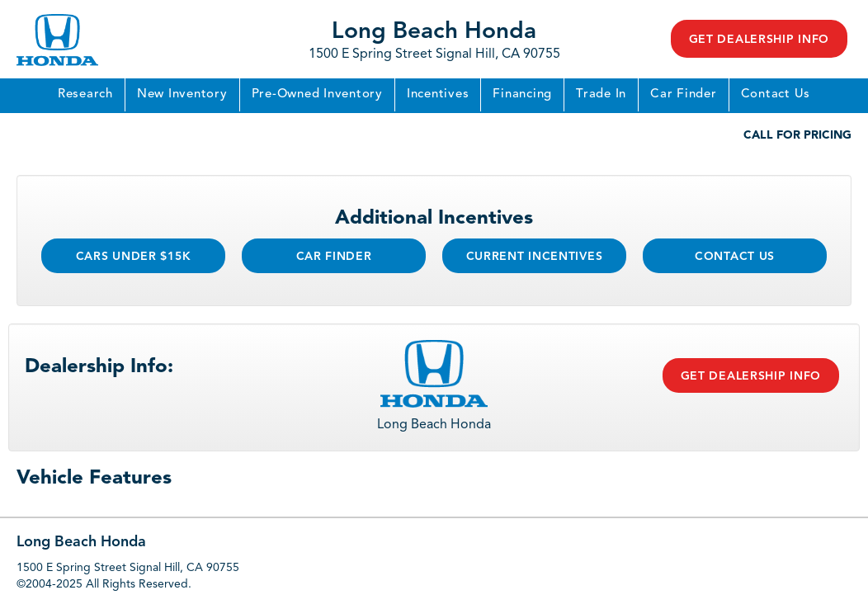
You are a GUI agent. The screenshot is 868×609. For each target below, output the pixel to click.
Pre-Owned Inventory (317, 94)
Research (85, 94)
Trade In (601, 94)
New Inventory (182, 94)
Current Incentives (535, 257)
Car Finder (684, 94)
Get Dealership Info (759, 40)
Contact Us (776, 94)
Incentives (438, 94)
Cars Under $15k (134, 257)
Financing (522, 94)
